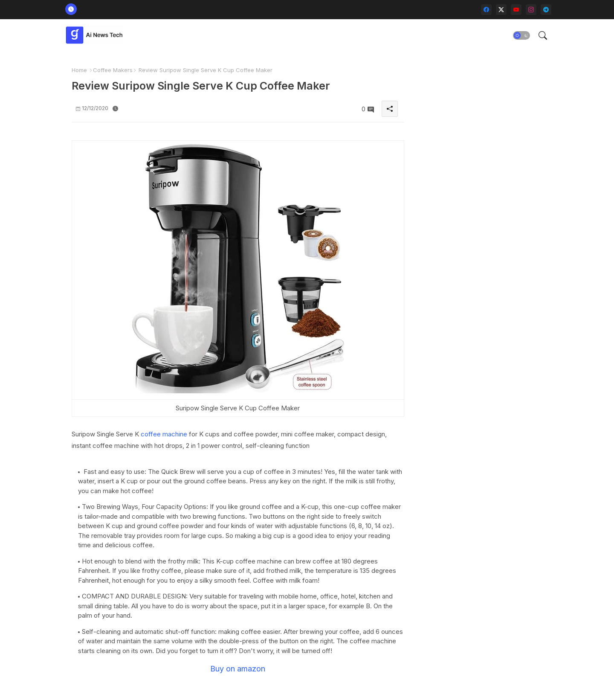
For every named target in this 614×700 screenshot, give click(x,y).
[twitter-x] (501, 10)
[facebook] (486, 10)
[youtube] (516, 10)
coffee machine (164, 434)
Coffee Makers (113, 70)
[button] (521, 35)
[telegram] (546, 10)
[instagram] (531, 10)
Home (79, 70)
